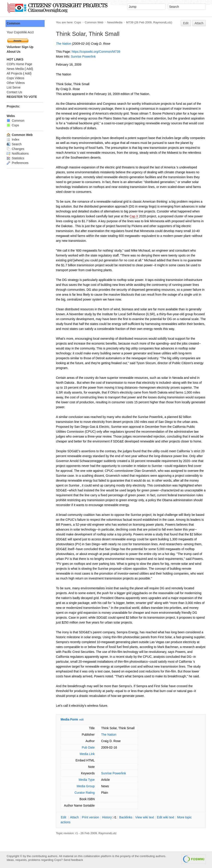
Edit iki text (166, 817)
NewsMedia (115, 22)
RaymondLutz (162, 22)
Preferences (18, 163)
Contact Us (14, 92)
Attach (199, 23)
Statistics (15, 158)
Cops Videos (15, 78)
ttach (74, 817)
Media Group (86, 786)
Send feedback (73, 860)
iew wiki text (145, 817)
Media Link (87, 754)
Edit (186, 23)
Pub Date (88, 747)
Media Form (69, 719)
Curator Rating (84, 793)
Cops (78, 22)
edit (81, 720)
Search (14, 144)
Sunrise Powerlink (83, 57)
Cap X (134, 216)
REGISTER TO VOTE (22, 97)
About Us (14, 52)
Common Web (94, 22)
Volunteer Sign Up (20, 47)
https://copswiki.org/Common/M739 (96, 52)
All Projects (14, 73)
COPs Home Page (19, 64)
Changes (15, 149)
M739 (130, 22)
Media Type (87, 780)
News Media (15, 69)
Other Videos (16, 83)
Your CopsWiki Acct (20, 32)
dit (64, 817)
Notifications (18, 153)
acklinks (126, 817)
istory (107, 817)
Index (13, 139)
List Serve (14, 87)
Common (13, 23)
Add (29, 69)
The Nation (63, 44)
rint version (91, 817)
